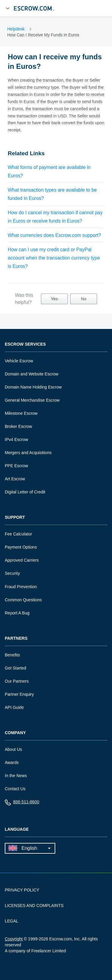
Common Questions (23, 600)
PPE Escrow (16, 466)
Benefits (12, 655)
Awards (12, 762)
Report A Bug (17, 613)
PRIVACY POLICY (22, 890)
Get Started (16, 668)
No (84, 299)
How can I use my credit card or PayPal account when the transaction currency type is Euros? (54, 258)
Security (12, 573)
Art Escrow (15, 479)
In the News (16, 776)
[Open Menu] (8, 8)
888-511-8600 (22, 803)
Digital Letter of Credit (25, 492)
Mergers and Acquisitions (28, 453)
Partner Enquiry (19, 694)
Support (15, 517)
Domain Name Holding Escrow (33, 387)
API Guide (14, 707)
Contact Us (15, 789)
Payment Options (21, 547)
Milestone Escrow (21, 413)
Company (15, 733)
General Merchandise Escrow (32, 400)
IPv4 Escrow (16, 439)
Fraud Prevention (21, 587)
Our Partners (17, 681)
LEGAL (11, 921)
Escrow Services (25, 344)
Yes (55, 299)
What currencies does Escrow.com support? (54, 235)
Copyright (14, 939)
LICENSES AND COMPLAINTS (34, 906)
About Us (13, 749)
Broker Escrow (18, 426)
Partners (16, 638)
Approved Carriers (22, 560)
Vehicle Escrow (19, 361)
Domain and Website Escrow (32, 374)
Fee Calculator (18, 534)
